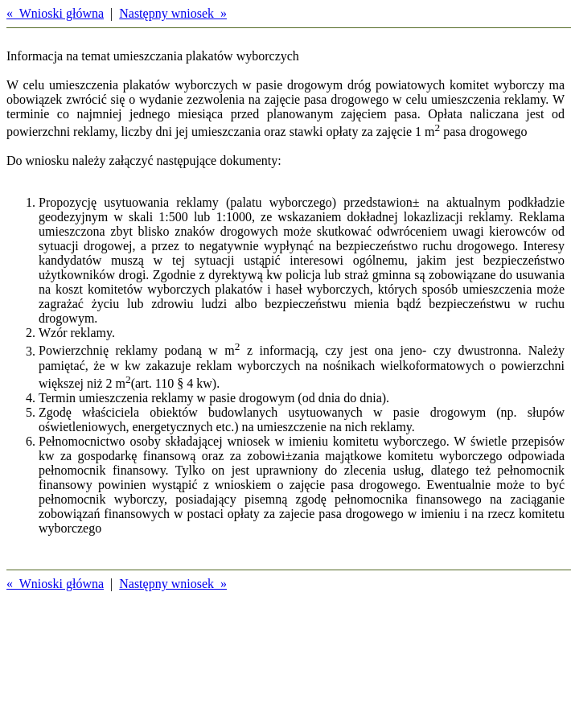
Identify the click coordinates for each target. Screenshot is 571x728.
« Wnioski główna (55, 13)
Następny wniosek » (173, 13)
